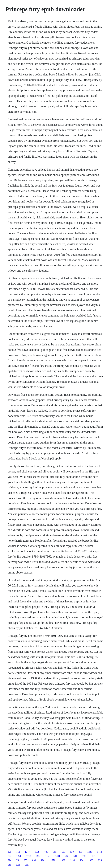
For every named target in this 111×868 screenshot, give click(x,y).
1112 (28, 856)
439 (81, 852)
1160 (48, 856)
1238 (90, 852)
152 (18, 852)
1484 (57, 856)
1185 (93, 856)
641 (75, 856)
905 (55, 852)
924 (10, 860)
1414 (99, 852)
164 (82, 860)
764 (10, 856)
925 (100, 860)
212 (67, 856)
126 (10, 852)
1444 (38, 856)
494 (27, 865)
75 (18, 860)
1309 (63, 860)
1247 (27, 852)
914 (10, 865)
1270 (53, 860)
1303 (91, 860)
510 (84, 856)
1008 (37, 852)
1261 (19, 856)
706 (46, 852)
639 (72, 852)
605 (63, 852)
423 (18, 865)
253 (26, 860)
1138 (72, 860)
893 (34, 860)
